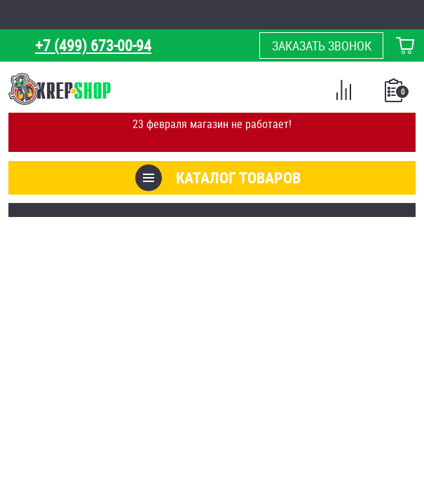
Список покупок (395, 94)
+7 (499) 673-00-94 (93, 45)
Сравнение (343, 92)
